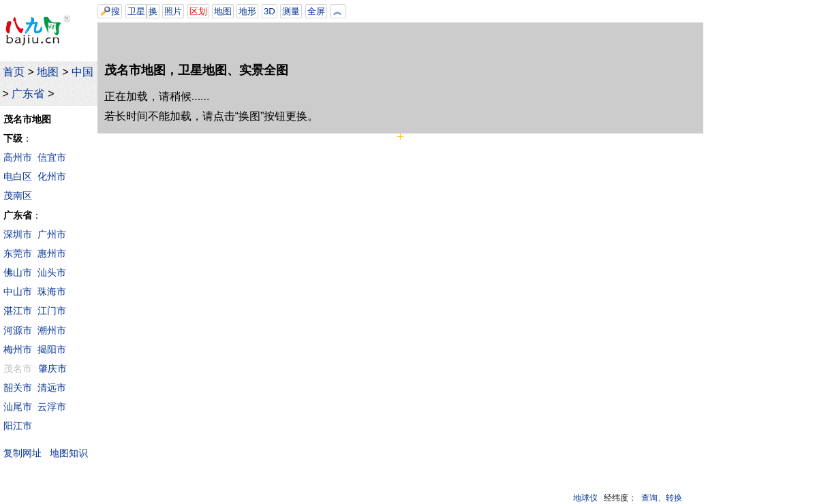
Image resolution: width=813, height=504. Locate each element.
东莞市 (18, 253)
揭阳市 (52, 349)
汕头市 (52, 272)
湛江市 (18, 311)
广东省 (28, 94)
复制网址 (26, 453)
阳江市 (18, 426)
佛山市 (18, 272)
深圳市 (18, 234)
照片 (173, 11)
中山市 (18, 292)
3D (270, 11)
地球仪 (585, 498)
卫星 (136, 11)
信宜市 (52, 157)
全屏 (316, 11)
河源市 (18, 330)
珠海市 (52, 292)
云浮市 (52, 407)
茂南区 (18, 195)
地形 (247, 11)
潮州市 (52, 330)
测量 (291, 11)
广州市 (52, 234)
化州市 (52, 176)
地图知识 (69, 453)
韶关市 (18, 388)
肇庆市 (52, 368)
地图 (48, 72)
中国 (82, 72)
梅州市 (18, 349)
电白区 (18, 176)
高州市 (18, 157)
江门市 (52, 311)
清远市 (52, 388)
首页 (14, 72)
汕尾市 (18, 407)
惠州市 (52, 253)
